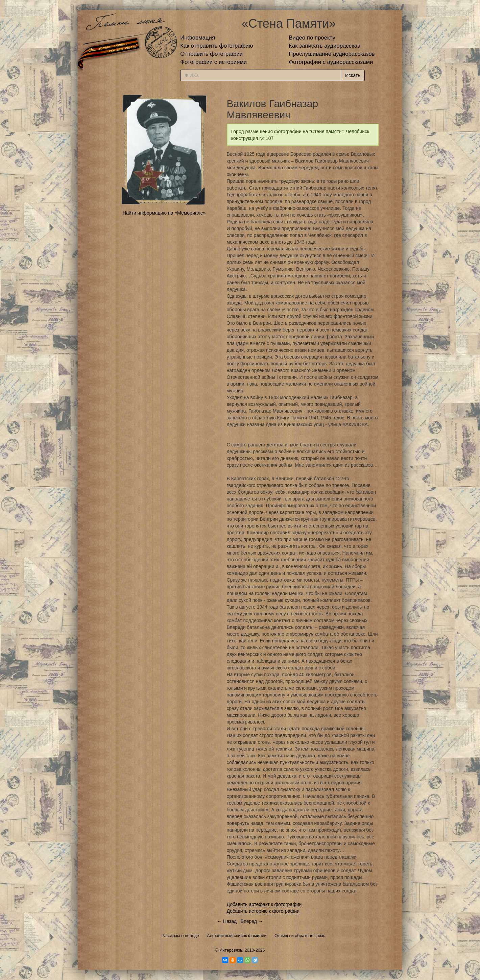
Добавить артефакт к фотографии (264, 904)
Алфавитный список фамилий (237, 936)
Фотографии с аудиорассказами (331, 62)
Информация (198, 38)
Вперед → (252, 921)
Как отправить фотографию (217, 46)
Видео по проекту (312, 38)
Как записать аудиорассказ (324, 46)
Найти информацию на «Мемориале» (164, 213)
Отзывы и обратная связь (300, 936)
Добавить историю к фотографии (263, 911)
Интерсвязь (231, 950)
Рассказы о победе (180, 936)
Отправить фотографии (211, 54)
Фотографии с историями (213, 62)
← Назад (227, 921)
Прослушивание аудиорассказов (332, 54)
